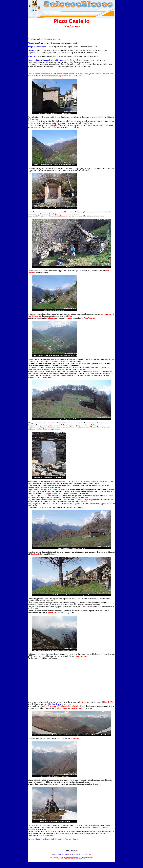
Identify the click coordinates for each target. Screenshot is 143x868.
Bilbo (84, 859)
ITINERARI (71, 854)
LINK (76, 854)
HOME (54, 854)
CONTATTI (81, 854)
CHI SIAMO (65, 854)
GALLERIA (88, 854)
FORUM (59, 854)
